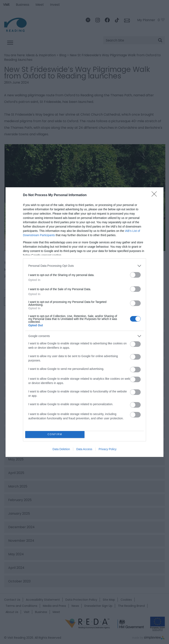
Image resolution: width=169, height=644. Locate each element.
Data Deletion (61, 449)
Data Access (84, 449)
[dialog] (84, 322)
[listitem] (84, 266)
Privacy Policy (108, 449)
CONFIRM (55, 434)
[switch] (135, 275)
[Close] (155, 195)
